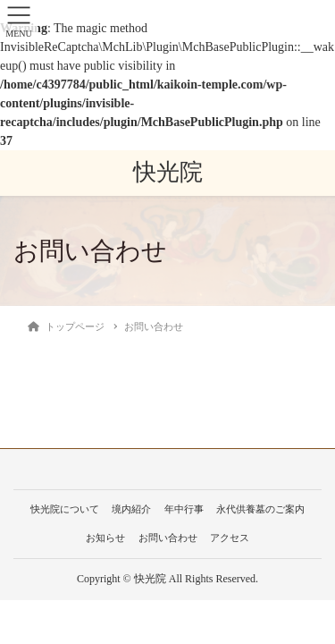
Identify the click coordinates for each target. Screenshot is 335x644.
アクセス (230, 538)
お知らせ (105, 538)
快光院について (65, 509)
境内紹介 (131, 509)
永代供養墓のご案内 (260, 509)
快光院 (168, 172)
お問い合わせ (168, 538)
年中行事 (184, 509)
